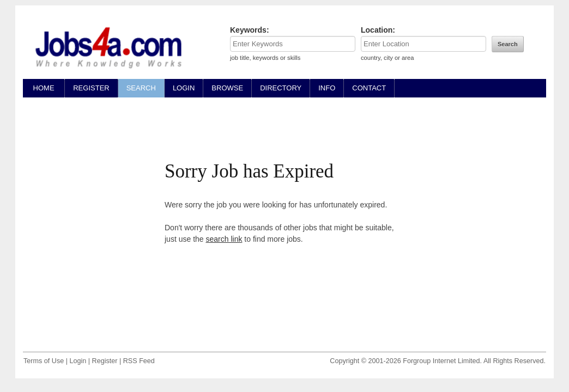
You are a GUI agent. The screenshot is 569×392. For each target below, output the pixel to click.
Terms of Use (44, 361)
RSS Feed (139, 361)
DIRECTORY (281, 88)
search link (224, 239)
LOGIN (184, 88)
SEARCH (141, 88)
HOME (44, 88)
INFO (327, 88)
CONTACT (369, 88)
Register (105, 361)
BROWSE (227, 88)
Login (78, 361)
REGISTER (91, 88)
